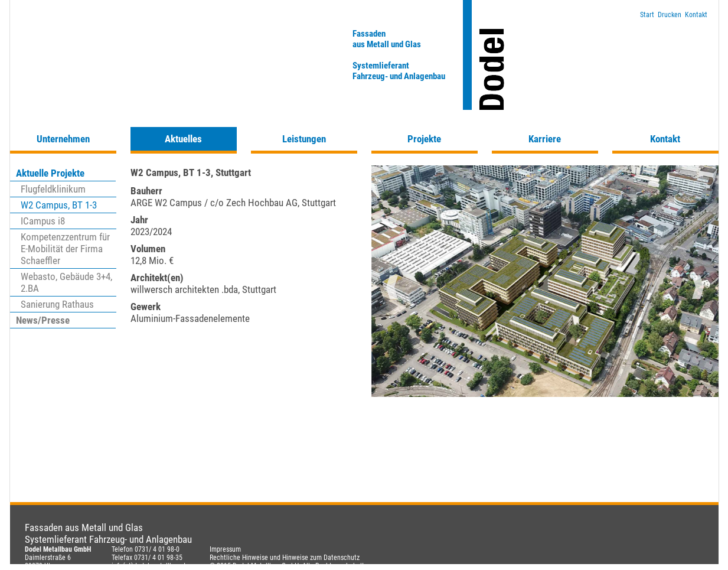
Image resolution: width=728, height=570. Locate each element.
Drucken (670, 15)
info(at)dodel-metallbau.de (150, 566)
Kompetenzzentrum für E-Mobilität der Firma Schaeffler (65, 249)
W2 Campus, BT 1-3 (59, 205)
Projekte (424, 139)
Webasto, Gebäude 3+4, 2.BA (66, 282)
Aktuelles (183, 139)
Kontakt (696, 15)
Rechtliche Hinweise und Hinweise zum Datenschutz (285, 558)
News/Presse (43, 320)
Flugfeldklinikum (53, 189)
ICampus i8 (43, 221)
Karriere (545, 139)
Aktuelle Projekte (50, 173)
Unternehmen (63, 139)
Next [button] (698, 287)
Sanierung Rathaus (57, 304)
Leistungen (304, 139)
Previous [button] (392, 287)
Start (647, 15)
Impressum (225, 549)
